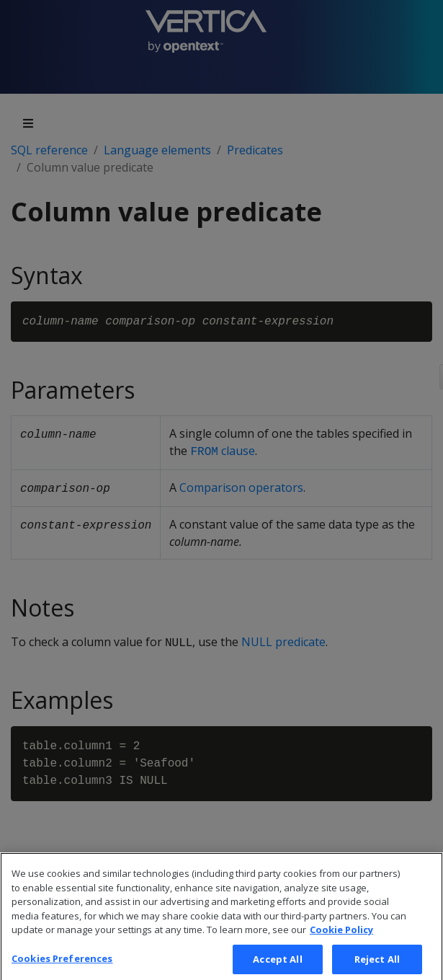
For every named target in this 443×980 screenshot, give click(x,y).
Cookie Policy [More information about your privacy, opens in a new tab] (341, 937)
